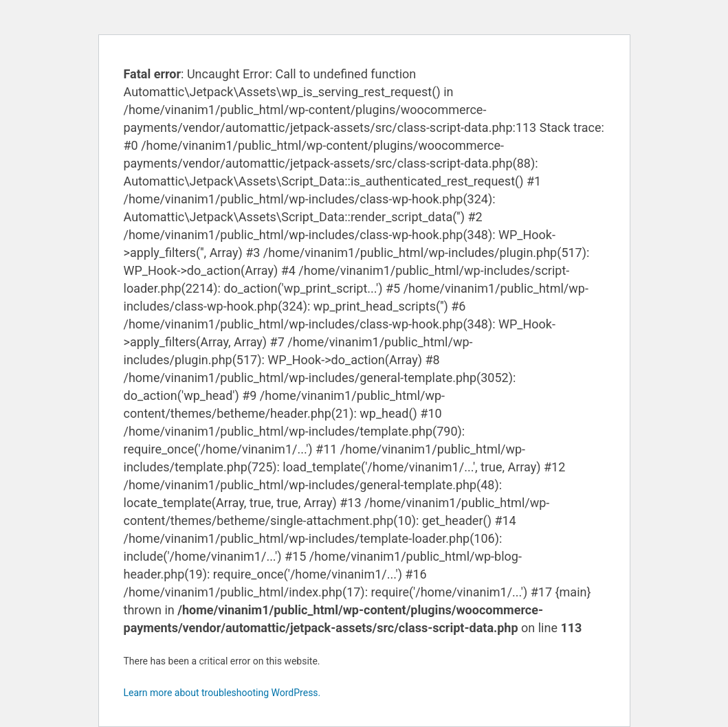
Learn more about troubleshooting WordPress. (222, 693)
